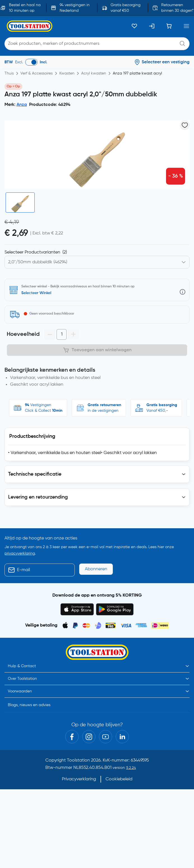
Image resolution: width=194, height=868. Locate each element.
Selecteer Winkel (36, 293)
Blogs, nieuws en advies (29, 705)
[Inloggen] (152, 26)
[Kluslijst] (134, 26)
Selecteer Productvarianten (36, 252)
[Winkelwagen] (169, 26)
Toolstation (78, 760)
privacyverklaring (20, 553)
